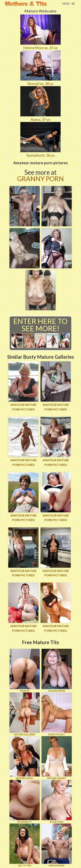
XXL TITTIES (25, 845)
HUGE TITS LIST (57, 714)
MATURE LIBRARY (57, 758)
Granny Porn (40, 179)
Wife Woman (57, 845)
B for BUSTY (25, 801)
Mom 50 (25, 670)
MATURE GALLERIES (25, 714)
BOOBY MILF (57, 801)
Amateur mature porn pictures (23, 407)
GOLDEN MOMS (57, 670)
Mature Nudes (25, 758)
